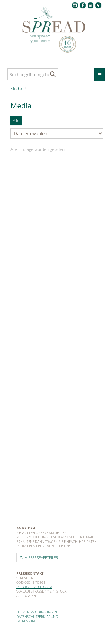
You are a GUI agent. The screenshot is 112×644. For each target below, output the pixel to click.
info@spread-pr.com (34, 587)
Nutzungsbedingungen (37, 612)
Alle (16, 120)
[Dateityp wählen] (57, 133)
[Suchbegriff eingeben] (33, 74)
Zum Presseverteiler (39, 557)
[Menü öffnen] (99, 75)
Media (16, 89)
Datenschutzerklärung (37, 616)
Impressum (26, 621)
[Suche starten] (53, 74)
